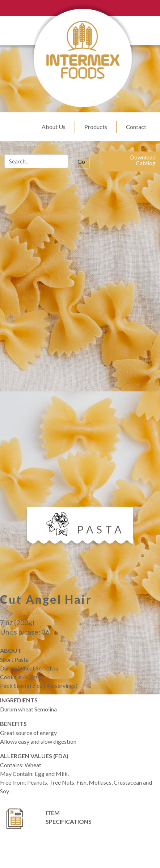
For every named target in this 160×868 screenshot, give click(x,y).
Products (96, 127)
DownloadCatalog (143, 160)
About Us (54, 127)
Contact (136, 127)
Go (81, 161)
